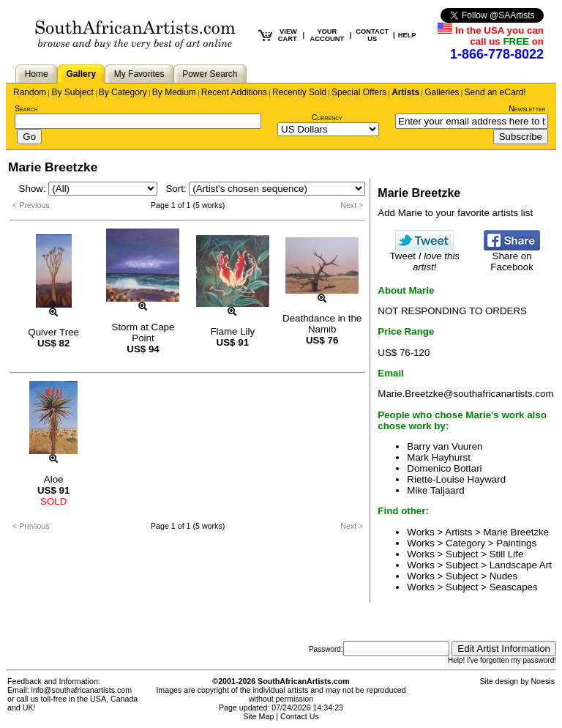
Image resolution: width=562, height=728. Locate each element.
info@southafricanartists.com (82, 690)
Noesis (543, 681)
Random (30, 92)
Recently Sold (299, 92)
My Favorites (139, 74)
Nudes (504, 576)
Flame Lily (232, 331)
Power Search (210, 74)
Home (37, 74)
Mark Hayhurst (439, 457)
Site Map (258, 716)
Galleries (442, 92)
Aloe (54, 479)
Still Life (507, 554)
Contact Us (300, 716)
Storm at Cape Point (143, 333)
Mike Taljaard (435, 490)
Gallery (81, 74)
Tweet (424, 257)
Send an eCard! (495, 92)
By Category (123, 92)
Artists (405, 92)
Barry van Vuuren (445, 446)
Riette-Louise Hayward (456, 479)
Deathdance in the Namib (322, 324)
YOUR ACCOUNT (327, 35)
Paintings (516, 543)
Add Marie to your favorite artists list (455, 213)
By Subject (72, 92)
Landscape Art (521, 565)
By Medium (174, 92)
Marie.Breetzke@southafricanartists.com (465, 394)
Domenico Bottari (444, 468)
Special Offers (359, 92)
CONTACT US (372, 35)
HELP (407, 35)
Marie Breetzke (517, 532)
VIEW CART (288, 35)
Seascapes (514, 587)
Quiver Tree (53, 332)
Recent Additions (234, 92)
